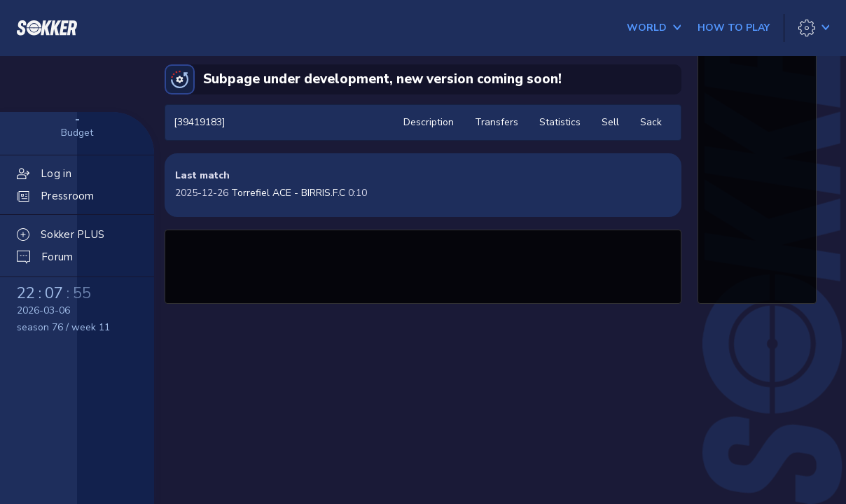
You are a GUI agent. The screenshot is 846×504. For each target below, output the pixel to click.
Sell (610, 122)
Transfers (497, 122)
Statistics (560, 122)
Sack (651, 122)
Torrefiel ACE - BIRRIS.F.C (288, 193)
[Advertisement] (423, 265)
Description (429, 122)
